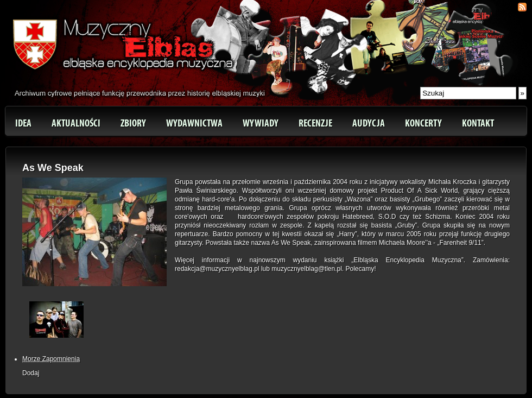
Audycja (369, 123)
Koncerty (423, 123)
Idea (23, 123)
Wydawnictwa (194, 123)
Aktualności (76, 123)
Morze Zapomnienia (51, 359)
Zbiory (133, 123)
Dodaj (31, 373)
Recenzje (315, 123)
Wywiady (261, 123)
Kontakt (478, 123)
